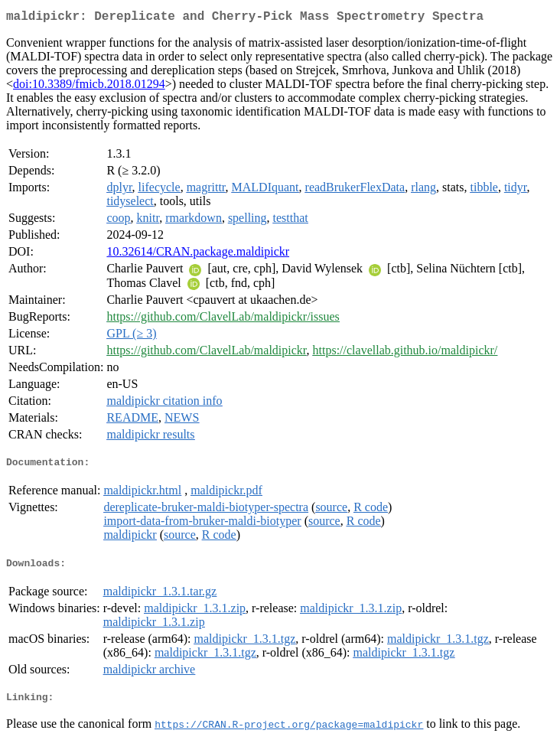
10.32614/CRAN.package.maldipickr (198, 254)
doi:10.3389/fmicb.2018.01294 (89, 87)
